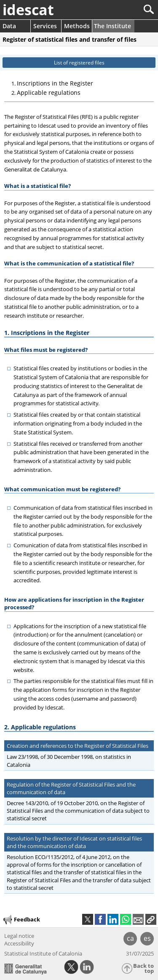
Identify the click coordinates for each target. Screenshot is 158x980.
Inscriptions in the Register (55, 83)
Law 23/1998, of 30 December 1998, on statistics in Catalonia (68, 760)
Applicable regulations (49, 92)
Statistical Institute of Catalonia (43, 953)
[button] (151, 919)
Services (45, 26)
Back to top (143, 968)
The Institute (112, 26)
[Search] (121, 9)
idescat (28, 10)
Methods (77, 26)
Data (9, 26)
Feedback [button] (21, 920)
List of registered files (79, 63)
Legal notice (19, 936)
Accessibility (19, 943)
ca (130, 938)
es (147, 938)
